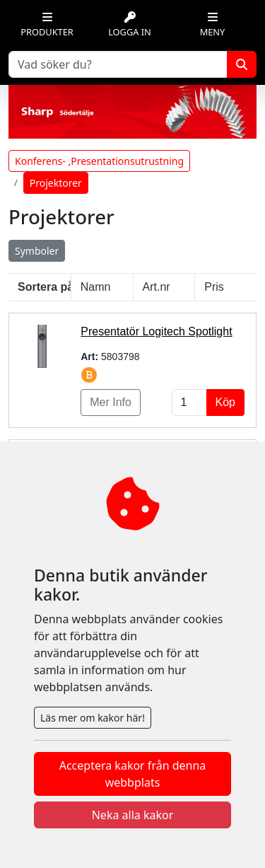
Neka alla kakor (133, 815)
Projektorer (56, 183)
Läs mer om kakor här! (93, 718)
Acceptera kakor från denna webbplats (133, 774)
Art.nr (157, 287)
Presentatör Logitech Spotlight (156, 331)
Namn (96, 287)
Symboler (37, 251)
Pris (214, 287)
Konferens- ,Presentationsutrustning (99, 161)
